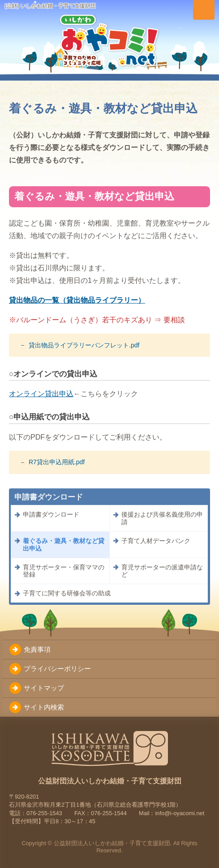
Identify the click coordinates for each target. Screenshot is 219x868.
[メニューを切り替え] (204, 10)
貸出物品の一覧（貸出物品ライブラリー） (77, 300)
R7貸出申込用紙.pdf (57, 462)
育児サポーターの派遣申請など (162, 571)
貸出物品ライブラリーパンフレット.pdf (84, 345)
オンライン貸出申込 (41, 394)
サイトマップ (44, 688)
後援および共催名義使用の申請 (162, 518)
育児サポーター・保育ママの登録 (64, 571)
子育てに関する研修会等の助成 (67, 593)
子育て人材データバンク (156, 541)
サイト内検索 (44, 707)
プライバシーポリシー (57, 669)
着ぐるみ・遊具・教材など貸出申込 (64, 545)
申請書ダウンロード (51, 514)
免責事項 (37, 649)
